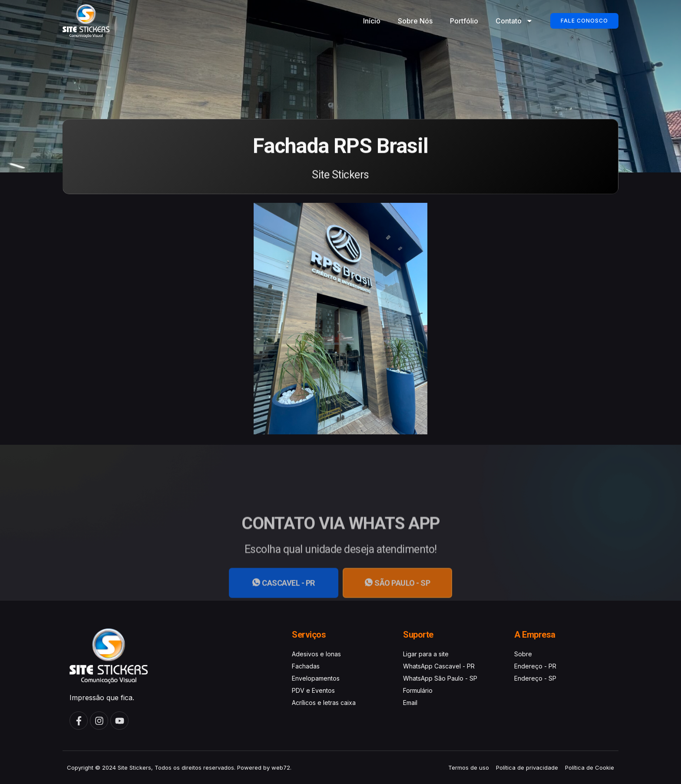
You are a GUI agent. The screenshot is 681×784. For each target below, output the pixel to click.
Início (372, 21)
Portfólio (464, 21)
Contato (514, 21)
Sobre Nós (415, 21)
